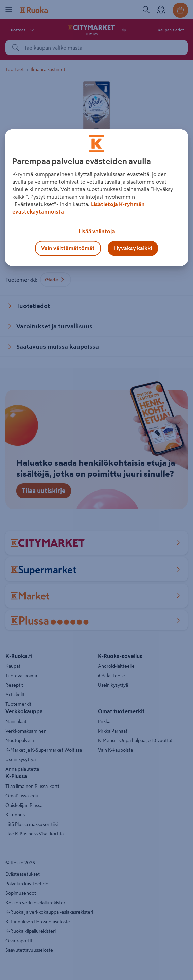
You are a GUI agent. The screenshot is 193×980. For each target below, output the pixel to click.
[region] (96, 198)
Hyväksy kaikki (133, 248)
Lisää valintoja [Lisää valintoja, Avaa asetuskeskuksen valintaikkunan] (97, 232)
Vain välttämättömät (68, 248)
